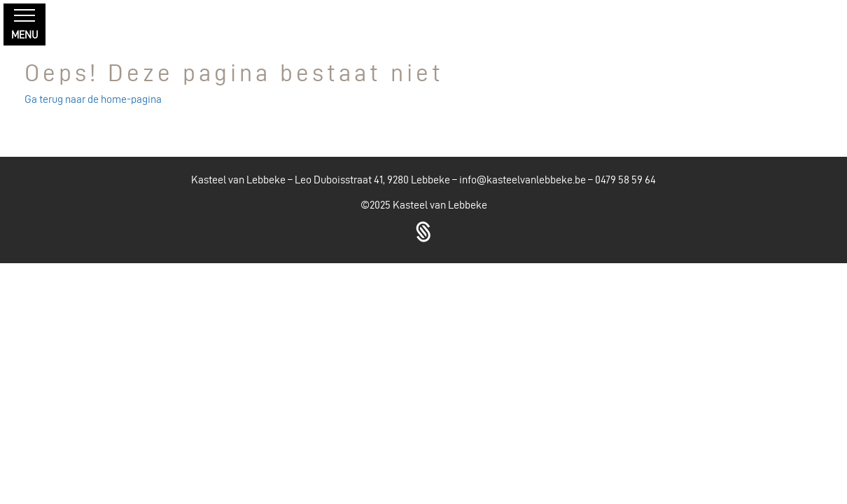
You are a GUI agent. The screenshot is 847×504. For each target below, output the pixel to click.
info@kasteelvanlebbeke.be (523, 180)
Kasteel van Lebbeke (440, 205)
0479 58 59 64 (625, 180)
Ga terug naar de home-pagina (93, 99)
